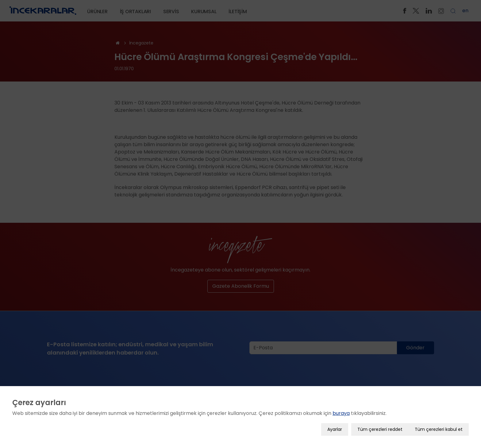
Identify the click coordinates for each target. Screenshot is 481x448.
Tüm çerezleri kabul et (439, 428)
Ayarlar (335, 428)
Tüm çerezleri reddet (380, 428)
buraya (341, 412)
